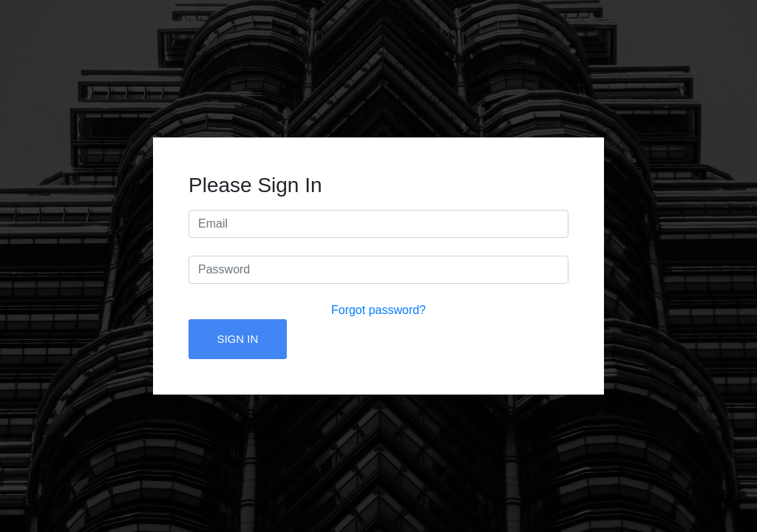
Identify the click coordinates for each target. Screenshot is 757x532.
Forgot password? (378, 310)
